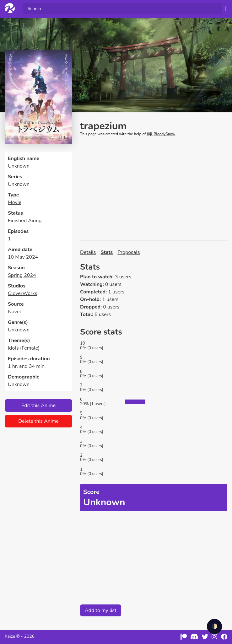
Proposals (129, 252)
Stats (107, 252)
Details (88, 252)
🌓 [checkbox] (214, 626)
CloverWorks (22, 293)
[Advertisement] (154, 189)
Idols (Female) (24, 348)
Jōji (149, 134)
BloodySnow (164, 134)
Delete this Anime (38, 421)
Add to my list (101, 610)
